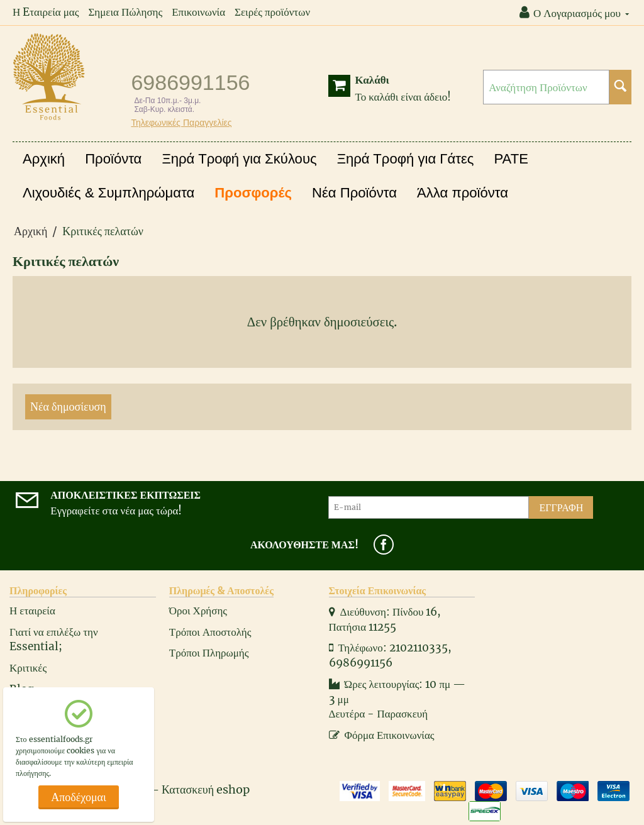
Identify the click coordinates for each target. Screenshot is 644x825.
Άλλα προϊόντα (463, 193)
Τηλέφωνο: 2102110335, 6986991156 (390, 655)
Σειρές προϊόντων (272, 12)
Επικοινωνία (198, 12)
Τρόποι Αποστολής (210, 632)
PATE (511, 159)
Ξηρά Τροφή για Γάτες (406, 159)
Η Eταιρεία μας (46, 12)
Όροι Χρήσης (198, 611)
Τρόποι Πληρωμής (209, 653)
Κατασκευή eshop (206, 789)
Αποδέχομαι (79, 797)
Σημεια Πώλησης (125, 12)
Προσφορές (253, 193)
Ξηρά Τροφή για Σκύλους (239, 159)
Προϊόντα (113, 159)
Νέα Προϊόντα (354, 193)
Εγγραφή (561, 507)
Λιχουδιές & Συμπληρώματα (108, 193)
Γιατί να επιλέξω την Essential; (54, 640)
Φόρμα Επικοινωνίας (382, 735)
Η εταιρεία (32, 611)
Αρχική (44, 159)
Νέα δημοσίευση (68, 407)
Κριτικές (28, 668)
